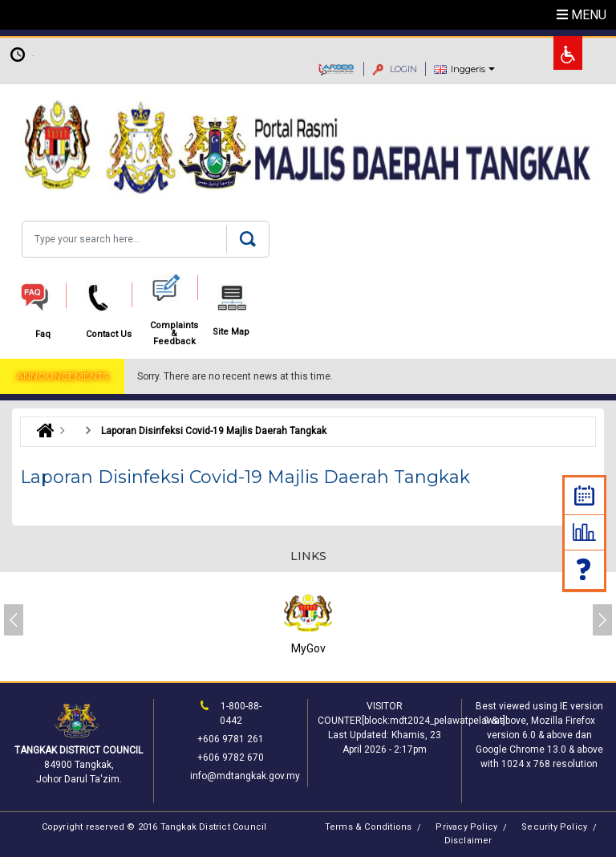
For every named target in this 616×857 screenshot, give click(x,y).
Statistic (584, 532)
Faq (585, 569)
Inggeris (468, 69)
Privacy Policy (466, 827)
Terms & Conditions (369, 827)
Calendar (584, 496)
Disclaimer (468, 841)
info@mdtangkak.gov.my (245, 776)
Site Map (231, 332)
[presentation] (14, 620)
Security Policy (554, 827)
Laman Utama (41, 431)
